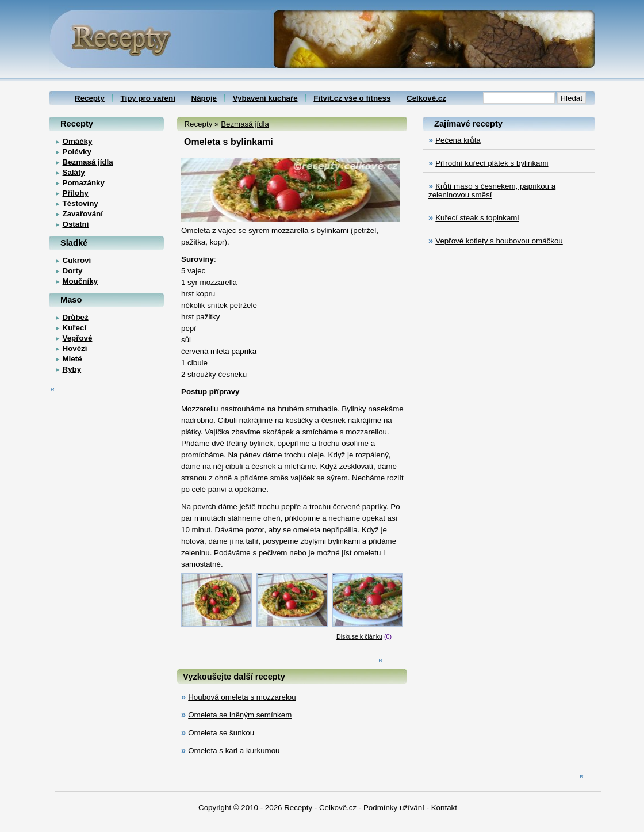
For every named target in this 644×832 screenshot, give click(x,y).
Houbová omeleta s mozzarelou (242, 697)
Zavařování (83, 214)
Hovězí (75, 348)
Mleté (72, 359)
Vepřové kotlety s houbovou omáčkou (499, 241)
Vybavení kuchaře (265, 98)
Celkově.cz (426, 98)
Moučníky (80, 281)
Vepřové (78, 338)
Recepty (90, 98)
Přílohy (76, 193)
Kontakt (444, 808)
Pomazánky (84, 183)
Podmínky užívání (394, 808)
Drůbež (76, 317)
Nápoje (204, 98)
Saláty (74, 172)
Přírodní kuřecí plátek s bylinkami (492, 163)
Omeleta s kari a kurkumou (234, 751)
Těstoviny (80, 203)
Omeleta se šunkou (221, 733)
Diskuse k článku (359, 636)
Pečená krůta (458, 140)
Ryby (72, 369)
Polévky (77, 152)
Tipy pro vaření (148, 98)
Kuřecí (74, 328)
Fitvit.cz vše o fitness (352, 98)
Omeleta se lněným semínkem (240, 715)
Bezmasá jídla (245, 124)
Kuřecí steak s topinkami (477, 218)
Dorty (73, 271)
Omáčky (78, 141)
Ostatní (76, 224)
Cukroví (77, 260)
